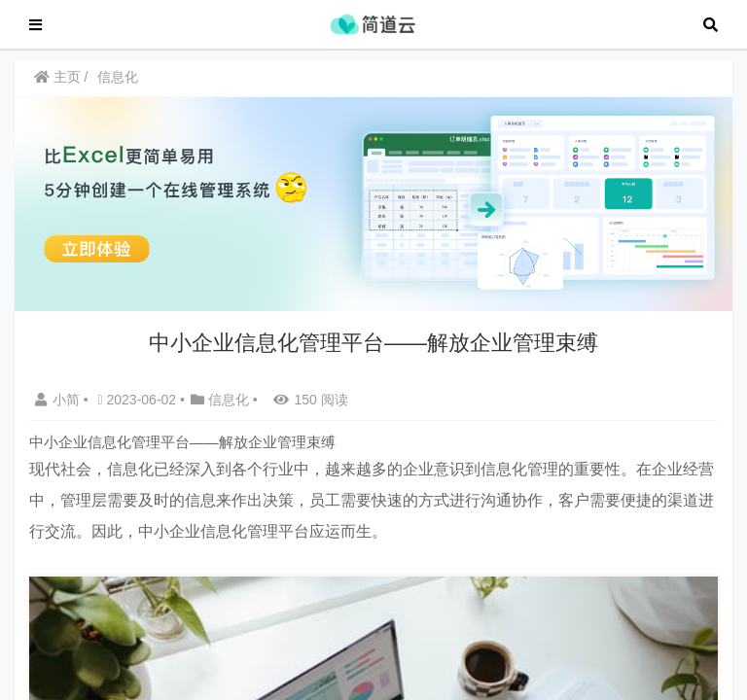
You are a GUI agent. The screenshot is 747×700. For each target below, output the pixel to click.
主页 (62, 87)
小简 (64, 406)
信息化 (124, 87)
